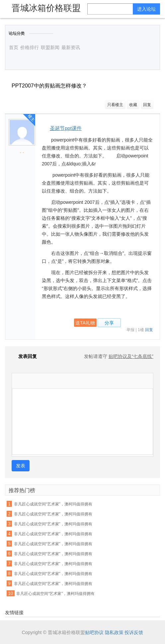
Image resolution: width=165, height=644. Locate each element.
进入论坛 (146, 9)
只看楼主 (115, 105)
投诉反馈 (134, 632)
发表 (21, 466)
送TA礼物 (85, 323)
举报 (130, 330)
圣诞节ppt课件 (66, 128)
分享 (109, 323)
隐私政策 (114, 632)
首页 (14, 47)
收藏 (133, 105)
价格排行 (30, 47)
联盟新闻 (50, 47)
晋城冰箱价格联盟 (46, 8)
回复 (147, 105)
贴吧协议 (94, 632)
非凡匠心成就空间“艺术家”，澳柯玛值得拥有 (53, 504)
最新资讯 (71, 47)
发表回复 (24, 356)
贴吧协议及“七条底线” (131, 356)
